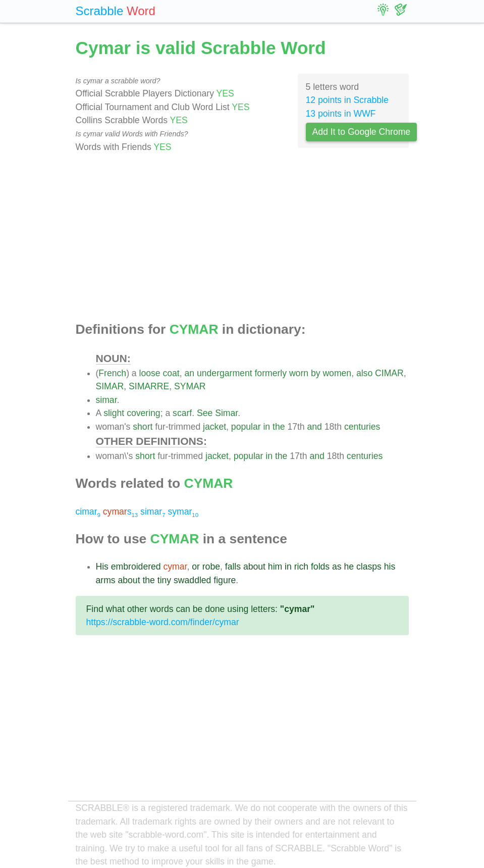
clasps (369, 567)
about (254, 567)
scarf (182, 413)
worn (299, 373)
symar (183, 512)
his (390, 567)
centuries (362, 427)
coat (171, 373)
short (143, 427)
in (266, 427)
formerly (271, 373)
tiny (164, 580)
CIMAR (389, 373)
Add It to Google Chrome (362, 132)
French (112, 373)
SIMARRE (149, 386)
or (196, 567)
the (279, 427)
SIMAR (110, 386)
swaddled (192, 580)
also (364, 373)
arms (106, 580)
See (205, 413)
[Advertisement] (242, 238)
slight (114, 413)
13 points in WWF (341, 114)
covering (144, 413)
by (316, 373)
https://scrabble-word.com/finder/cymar (163, 622)
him (275, 567)
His (102, 567)
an (190, 373)
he (349, 567)
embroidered (136, 567)
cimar (88, 512)
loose (150, 373)
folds (320, 567)
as (337, 567)
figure (225, 580)
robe (211, 567)
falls (233, 567)
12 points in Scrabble (347, 100)
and (315, 427)
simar (106, 400)
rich (301, 567)
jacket (214, 427)
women (337, 373)
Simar (226, 413)
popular (246, 427)
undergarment (225, 373)
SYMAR (190, 386)
